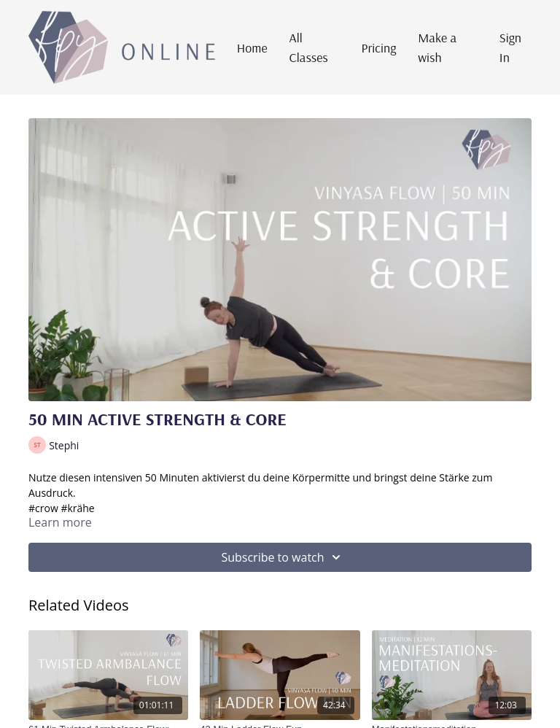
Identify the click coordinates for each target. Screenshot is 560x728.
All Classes (309, 47)
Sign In (510, 47)
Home (252, 48)
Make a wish (437, 47)
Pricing (379, 48)
